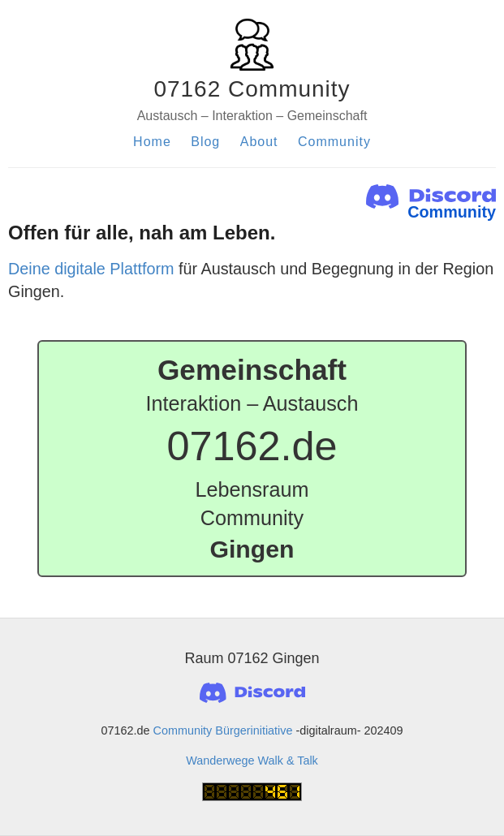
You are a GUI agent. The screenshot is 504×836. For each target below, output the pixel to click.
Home (152, 142)
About (259, 142)
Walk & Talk (287, 761)
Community (334, 142)
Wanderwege (220, 761)
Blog (205, 142)
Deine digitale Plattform (91, 269)
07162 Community (252, 89)
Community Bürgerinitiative (223, 730)
